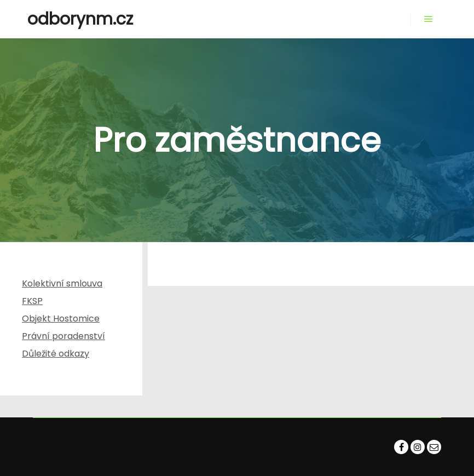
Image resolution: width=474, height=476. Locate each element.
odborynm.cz (80, 19)
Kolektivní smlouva (62, 283)
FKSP (32, 301)
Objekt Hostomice (61, 319)
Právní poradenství (63, 336)
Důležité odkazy (56, 354)
